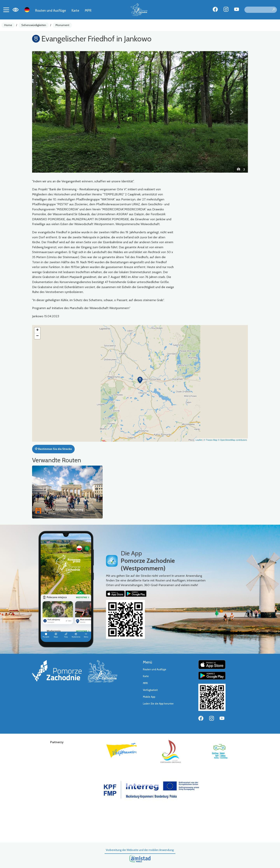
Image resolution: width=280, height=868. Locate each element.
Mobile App (149, 697)
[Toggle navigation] (6, 10)
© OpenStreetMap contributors (232, 440)
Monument (62, 25)
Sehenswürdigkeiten (34, 25)
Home (8, 25)
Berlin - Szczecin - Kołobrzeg (64, 509)
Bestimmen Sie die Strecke (53, 449)
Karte (75, 10)
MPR (88, 10)
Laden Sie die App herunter (158, 704)
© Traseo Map (210, 440)
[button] (48, 112)
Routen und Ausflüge (51, 10)
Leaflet (199, 440)
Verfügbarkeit (150, 690)
